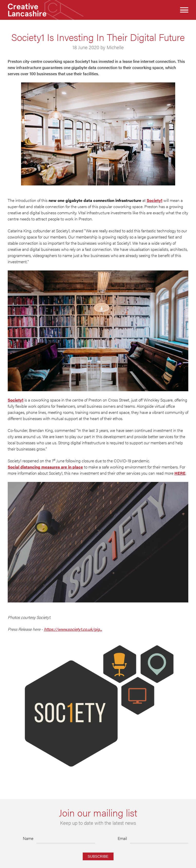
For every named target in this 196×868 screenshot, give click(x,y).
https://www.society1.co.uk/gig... (73, 629)
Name (28, 838)
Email (122, 838)
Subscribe (98, 856)
